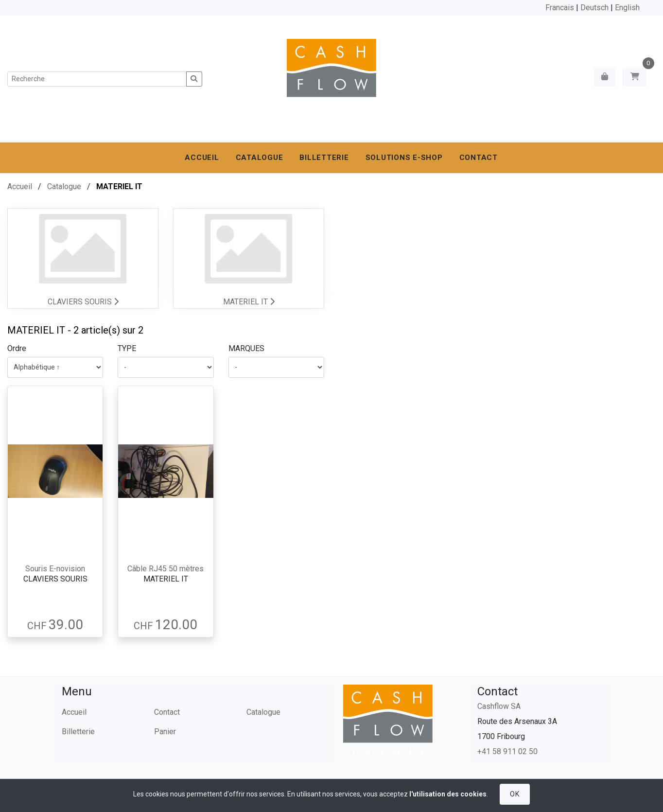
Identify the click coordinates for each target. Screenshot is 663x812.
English (627, 8)
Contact (479, 158)
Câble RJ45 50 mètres (166, 569)
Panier (165, 732)
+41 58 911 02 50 (507, 751)
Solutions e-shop (404, 158)
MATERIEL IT (249, 302)
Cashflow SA (499, 706)
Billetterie (324, 158)
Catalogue (260, 158)
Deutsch (594, 8)
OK (515, 794)
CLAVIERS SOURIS (83, 302)
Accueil (202, 158)
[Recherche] (97, 79)
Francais (560, 8)
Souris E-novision (55, 569)
